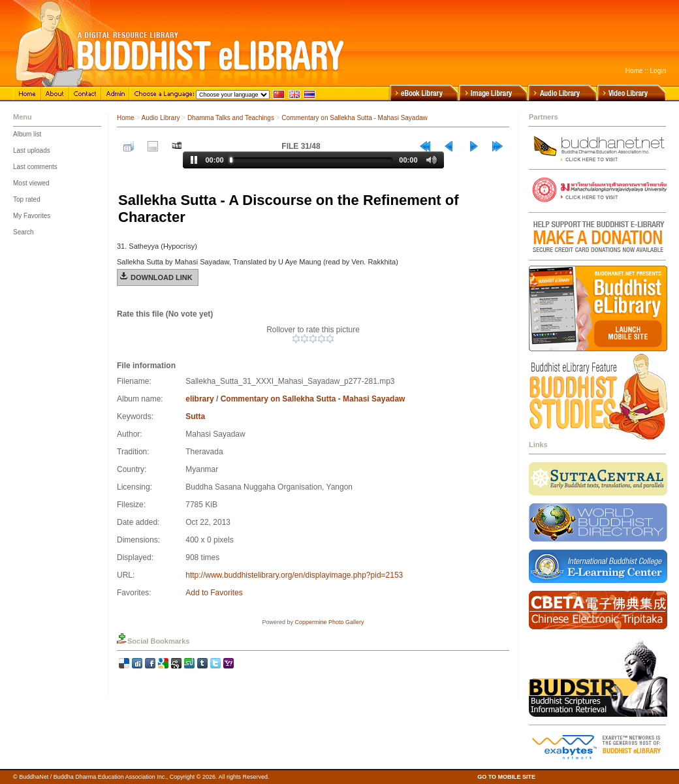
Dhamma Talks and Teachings (231, 118)
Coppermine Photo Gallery (329, 622)
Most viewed (31, 183)
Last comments (35, 167)
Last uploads (32, 150)
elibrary (199, 399)
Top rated (27, 199)
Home (634, 71)
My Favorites (32, 216)
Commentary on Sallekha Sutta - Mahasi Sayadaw (354, 118)
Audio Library (161, 118)
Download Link (162, 277)
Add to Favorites (214, 593)
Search (24, 232)
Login (658, 71)
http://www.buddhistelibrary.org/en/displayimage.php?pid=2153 (294, 575)
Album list (27, 134)
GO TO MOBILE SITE (506, 777)
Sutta (195, 416)
